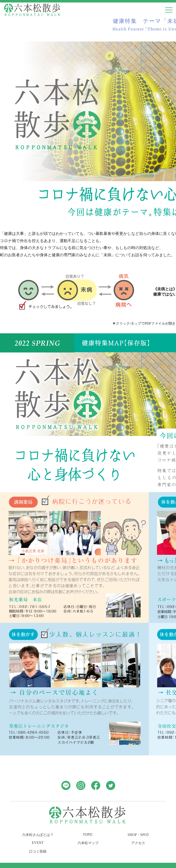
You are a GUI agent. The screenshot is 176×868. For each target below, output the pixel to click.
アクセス (138, 843)
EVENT (38, 843)
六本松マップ (88, 843)
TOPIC (88, 834)
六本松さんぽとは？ (38, 835)
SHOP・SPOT (138, 835)
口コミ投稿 (38, 851)
